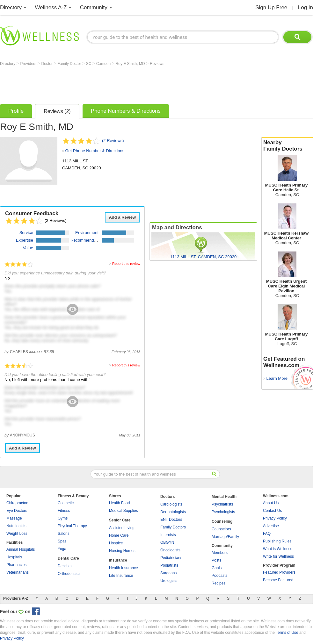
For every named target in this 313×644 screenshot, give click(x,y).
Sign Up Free (271, 7)
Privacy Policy (275, 518)
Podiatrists (169, 565)
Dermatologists (173, 512)
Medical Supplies (124, 511)
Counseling (222, 521)
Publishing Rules (277, 541)
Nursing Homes (122, 551)
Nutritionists (16, 526)
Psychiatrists (222, 504)
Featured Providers (279, 572)
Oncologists (170, 550)
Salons (64, 534)
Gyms (63, 518)
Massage (14, 518)
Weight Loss (17, 534)
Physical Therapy (72, 526)
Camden (104, 64)
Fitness (64, 511)
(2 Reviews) (113, 141)
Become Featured (278, 580)
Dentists (65, 566)
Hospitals (14, 557)
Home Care (119, 535)
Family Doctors (173, 527)
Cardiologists (171, 504)
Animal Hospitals (21, 549)
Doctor (48, 64)
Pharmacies (16, 565)
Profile (16, 111)
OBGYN (167, 542)
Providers (29, 64)
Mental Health (224, 497)
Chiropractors (18, 503)
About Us (271, 503)
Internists (168, 535)
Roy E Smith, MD (131, 64)
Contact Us (272, 511)
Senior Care (120, 520)
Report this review (126, 264)
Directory (11, 7)
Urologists (169, 581)
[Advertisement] (116, 83)
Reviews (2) (57, 111)
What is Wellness (278, 549)
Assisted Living (122, 528)
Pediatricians (171, 558)
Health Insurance (124, 568)
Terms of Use (287, 633)
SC (89, 64)
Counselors (221, 529)
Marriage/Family (225, 537)
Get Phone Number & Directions (95, 151)
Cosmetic (66, 503)
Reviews (157, 64)
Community (94, 7)
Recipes (218, 583)
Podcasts (219, 576)
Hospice (116, 543)
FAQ (267, 534)
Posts (216, 560)
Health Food (119, 503)
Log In (306, 7)
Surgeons (168, 573)
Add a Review (122, 217)
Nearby (287, 146)
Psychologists (223, 512)
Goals (217, 568)
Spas (62, 541)
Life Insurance (121, 576)
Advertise (271, 526)
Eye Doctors (17, 511)
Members (220, 553)
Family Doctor (70, 64)
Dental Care (68, 558)
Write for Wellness (278, 556)
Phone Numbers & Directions (126, 111)
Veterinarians (18, 572)
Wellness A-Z (51, 7)
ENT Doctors (171, 520)
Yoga (62, 549)
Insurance (118, 560)
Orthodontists (69, 574)
